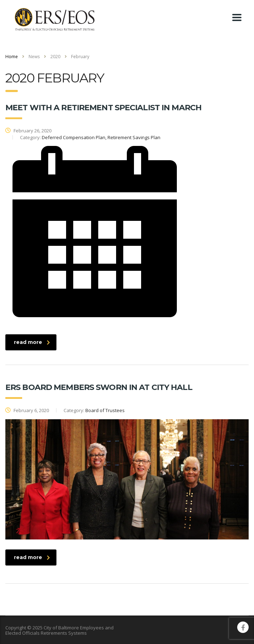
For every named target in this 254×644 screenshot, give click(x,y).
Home (12, 57)
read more (32, 342)
